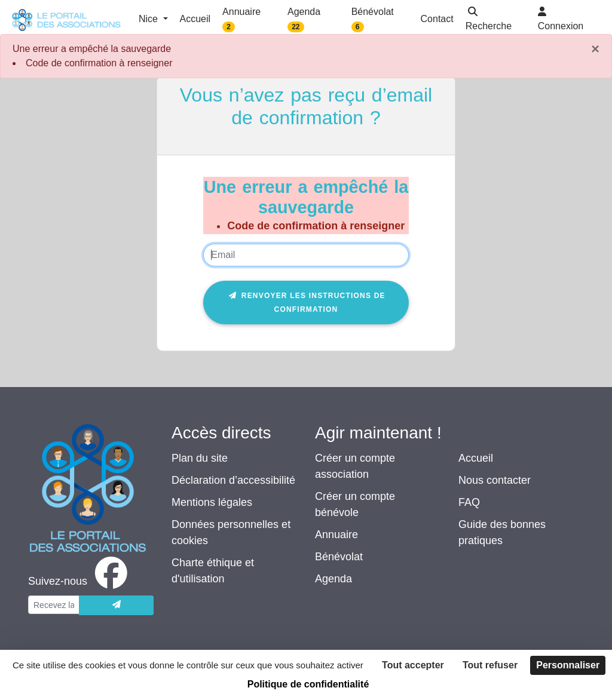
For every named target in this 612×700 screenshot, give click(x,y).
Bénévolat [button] (373, 19)
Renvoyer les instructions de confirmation (306, 303)
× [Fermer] (595, 49)
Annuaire (336, 535)
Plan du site (200, 458)
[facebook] (80, 581)
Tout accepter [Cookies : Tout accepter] (413, 665)
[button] (496, 20)
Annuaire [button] (241, 19)
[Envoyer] (116, 605)
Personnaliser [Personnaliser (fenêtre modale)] (568, 665)
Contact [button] (437, 19)
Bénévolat (339, 557)
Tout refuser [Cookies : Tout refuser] (490, 665)
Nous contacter (495, 480)
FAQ (469, 502)
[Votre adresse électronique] (54, 605)
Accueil (476, 458)
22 (296, 27)
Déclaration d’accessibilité (233, 480)
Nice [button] (149, 19)
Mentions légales (212, 502)
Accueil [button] (195, 19)
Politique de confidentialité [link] (308, 684)
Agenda (333, 579)
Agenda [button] (304, 19)
